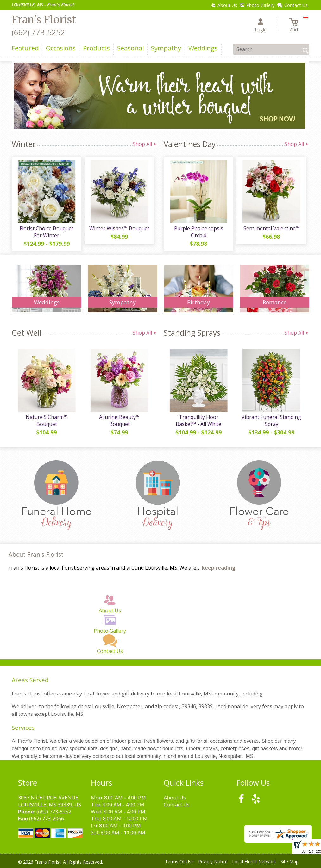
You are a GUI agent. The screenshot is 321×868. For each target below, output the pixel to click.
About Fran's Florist (36, 554)
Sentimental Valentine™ (271, 228)
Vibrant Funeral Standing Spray (271, 421)
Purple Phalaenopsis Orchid (199, 232)
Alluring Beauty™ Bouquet (119, 421)
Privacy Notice (213, 861)
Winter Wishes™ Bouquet (119, 228)
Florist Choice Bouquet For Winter (47, 232)
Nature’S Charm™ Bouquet (47, 421)
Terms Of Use (179, 861)
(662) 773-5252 (38, 32)
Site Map (290, 861)
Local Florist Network (254, 861)
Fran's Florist (44, 20)
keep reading (219, 568)
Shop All (145, 144)
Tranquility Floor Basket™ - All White (198, 421)
